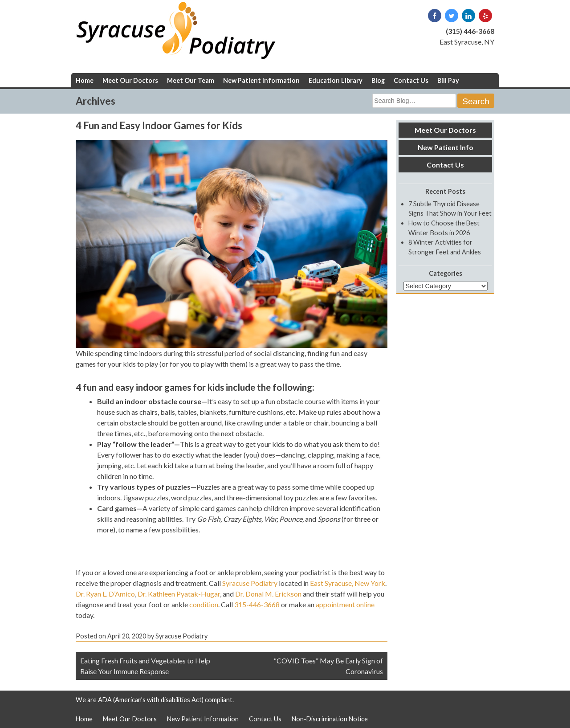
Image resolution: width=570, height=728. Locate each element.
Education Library (336, 80)
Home (85, 80)
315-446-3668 (257, 604)
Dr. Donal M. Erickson (268, 594)
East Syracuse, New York (348, 583)
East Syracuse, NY (467, 42)
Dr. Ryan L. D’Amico (105, 594)
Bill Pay (448, 80)
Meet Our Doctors (130, 80)
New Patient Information (261, 80)
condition (204, 604)
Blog (378, 80)
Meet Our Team (191, 80)
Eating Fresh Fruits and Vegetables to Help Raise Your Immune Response (145, 666)
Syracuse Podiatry (250, 583)
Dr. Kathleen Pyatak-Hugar (179, 594)
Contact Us (411, 80)
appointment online (345, 604)
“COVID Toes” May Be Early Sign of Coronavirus (328, 666)
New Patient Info (446, 147)
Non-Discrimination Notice (330, 719)
